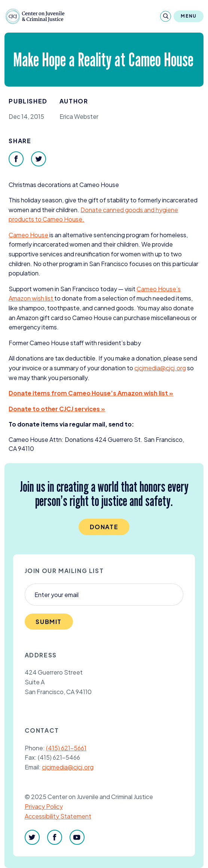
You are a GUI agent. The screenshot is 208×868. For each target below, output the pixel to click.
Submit (49, 622)
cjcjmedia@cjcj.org (68, 767)
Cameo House (28, 235)
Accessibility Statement (58, 816)
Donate (104, 527)
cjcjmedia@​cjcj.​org (160, 368)
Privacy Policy (44, 806)
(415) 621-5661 (66, 748)
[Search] (166, 16)
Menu (189, 16)
